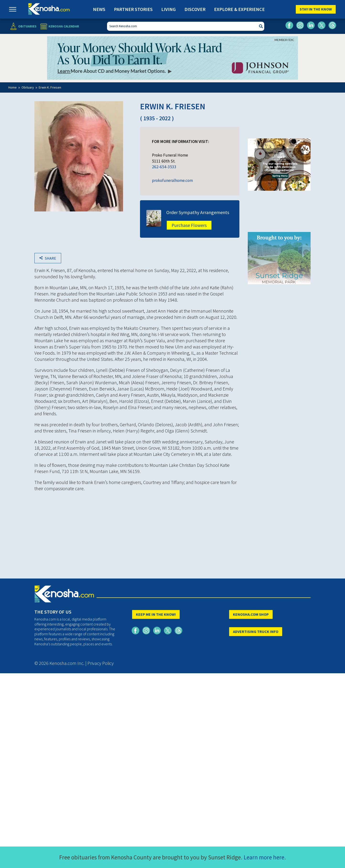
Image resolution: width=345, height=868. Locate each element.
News (99, 9)
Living (169, 9)
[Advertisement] (137, 529)
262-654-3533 (164, 167)
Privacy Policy (101, 663)
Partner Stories (133, 9)
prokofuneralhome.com (172, 180)
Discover (195, 9)
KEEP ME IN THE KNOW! (156, 614)
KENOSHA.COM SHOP (251, 614)
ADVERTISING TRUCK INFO (256, 631)
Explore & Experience (239, 9)
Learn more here (264, 857)
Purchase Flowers (189, 225)
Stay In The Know (316, 9)
